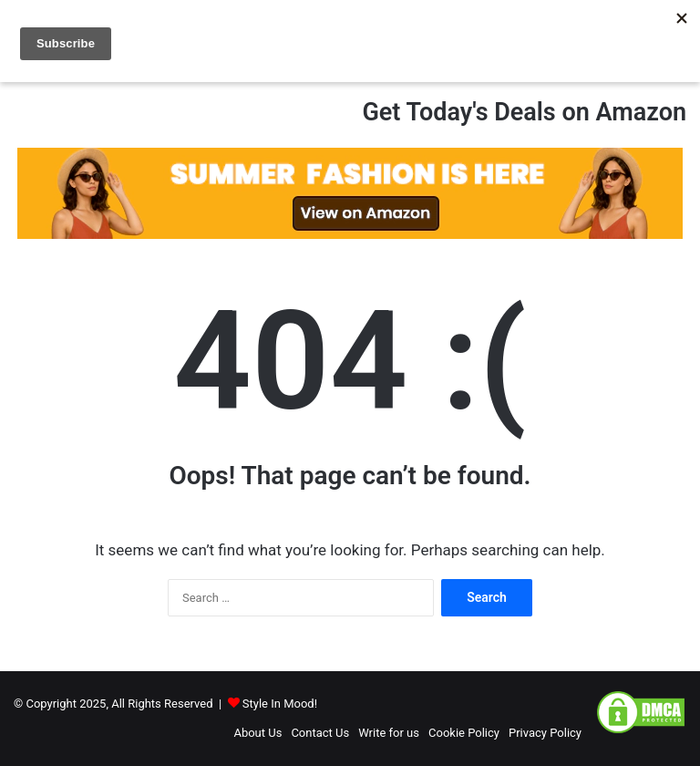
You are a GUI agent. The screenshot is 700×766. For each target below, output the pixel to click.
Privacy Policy (545, 733)
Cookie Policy (464, 733)
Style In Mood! (280, 704)
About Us (257, 733)
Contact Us (320, 733)
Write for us (389, 733)
